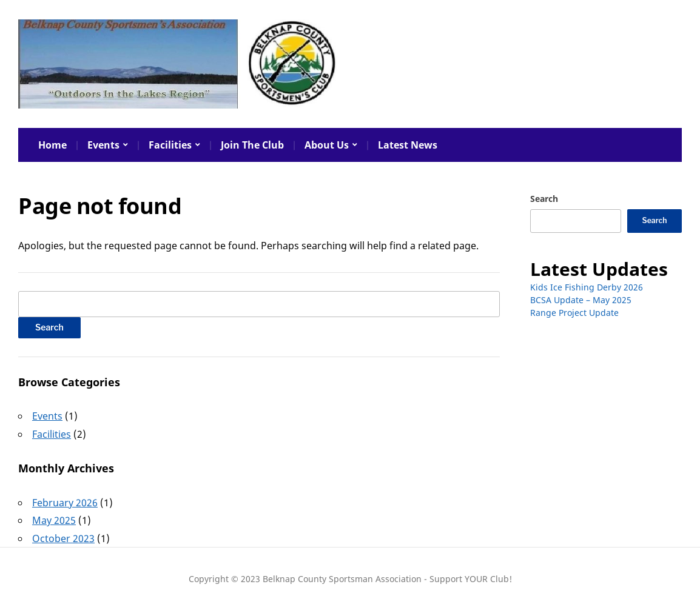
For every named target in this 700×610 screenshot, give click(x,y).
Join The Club (252, 145)
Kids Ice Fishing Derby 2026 (587, 287)
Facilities (170, 145)
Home (52, 145)
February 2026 (65, 503)
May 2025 (54, 520)
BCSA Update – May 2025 (581, 300)
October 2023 (63, 538)
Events (103, 145)
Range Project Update (574, 313)
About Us (327, 145)
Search (544, 199)
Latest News (408, 145)
